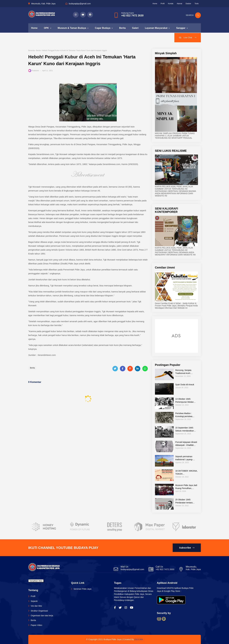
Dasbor (188, 4)
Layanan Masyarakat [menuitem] (156, 28)
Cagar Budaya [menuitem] (103, 28)
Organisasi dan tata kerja (42, 616)
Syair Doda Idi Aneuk (185, 385)
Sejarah (34, 601)
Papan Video (37, 625)
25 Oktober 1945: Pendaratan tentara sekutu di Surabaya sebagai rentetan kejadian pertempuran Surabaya (185, 501)
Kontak (171, 4)
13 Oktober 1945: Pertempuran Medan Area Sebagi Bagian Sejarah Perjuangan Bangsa (185, 401)
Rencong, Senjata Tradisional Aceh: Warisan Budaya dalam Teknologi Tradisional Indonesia (186, 372)
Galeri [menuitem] (135, 28)
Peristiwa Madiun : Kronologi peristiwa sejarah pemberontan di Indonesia (186, 415)
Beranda (32, 50)
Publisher (36, 71)
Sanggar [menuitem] (181, 28)
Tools (197, 4)
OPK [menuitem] (46, 28)
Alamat (179, 4)
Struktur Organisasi (39, 611)
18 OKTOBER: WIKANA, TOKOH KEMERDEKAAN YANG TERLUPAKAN (187, 473)
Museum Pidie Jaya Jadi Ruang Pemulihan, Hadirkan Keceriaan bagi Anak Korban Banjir (186, 487)
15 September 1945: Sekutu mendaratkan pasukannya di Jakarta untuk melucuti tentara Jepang (185, 429)
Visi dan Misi (36, 606)
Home (155, 4)
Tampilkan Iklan (36, 581)
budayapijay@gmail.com (80, 4)
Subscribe (187, 548)
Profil (163, 4)
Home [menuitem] (34, 28)
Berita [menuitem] (122, 28)
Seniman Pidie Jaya (83, 589)
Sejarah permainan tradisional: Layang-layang (184, 458)
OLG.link (139, 639)
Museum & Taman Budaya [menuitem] (72, 28)
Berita (38, 50)
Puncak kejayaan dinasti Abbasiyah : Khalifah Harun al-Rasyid (186, 444)
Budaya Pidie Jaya (112, 639)
